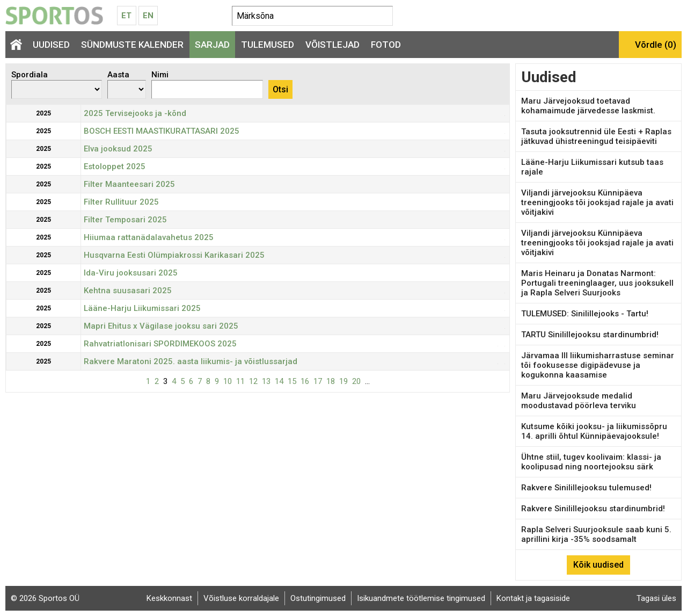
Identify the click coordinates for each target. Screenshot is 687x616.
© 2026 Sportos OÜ (45, 598)
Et (126, 16)
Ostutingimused (318, 598)
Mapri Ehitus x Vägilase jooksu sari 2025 (161, 326)
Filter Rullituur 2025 (121, 202)
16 (305, 381)
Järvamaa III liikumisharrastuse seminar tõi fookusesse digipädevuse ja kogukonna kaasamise (598, 365)
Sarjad (212, 45)
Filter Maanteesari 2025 (129, 184)
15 (292, 381)
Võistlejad (332, 45)
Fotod (386, 45)
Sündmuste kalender (132, 45)
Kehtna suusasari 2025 (128, 291)
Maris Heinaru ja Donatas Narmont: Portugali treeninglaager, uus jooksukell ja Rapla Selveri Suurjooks (597, 283)
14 (279, 381)
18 (331, 381)
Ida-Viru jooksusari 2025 (131, 273)
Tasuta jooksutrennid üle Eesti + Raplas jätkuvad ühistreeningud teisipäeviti (596, 136)
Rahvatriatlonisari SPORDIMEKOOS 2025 (160, 344)
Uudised (51, 45)
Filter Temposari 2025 (125, 220)
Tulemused (268, 45)
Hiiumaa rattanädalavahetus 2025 (149, 237)
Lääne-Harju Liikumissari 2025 (142, 308)
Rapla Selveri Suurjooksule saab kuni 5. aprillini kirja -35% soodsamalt (596, 534)
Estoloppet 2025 (115, 166)
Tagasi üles (656, 598)
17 (318, 381)
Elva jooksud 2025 (118, 149)
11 (240, 381)
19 (343, 381)
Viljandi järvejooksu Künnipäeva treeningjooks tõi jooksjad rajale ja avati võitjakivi (597, 202)
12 (253, 381)
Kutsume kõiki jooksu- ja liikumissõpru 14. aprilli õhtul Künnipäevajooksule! (594, 431)
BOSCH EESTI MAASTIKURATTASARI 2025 (162, 131)
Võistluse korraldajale (241, 598)
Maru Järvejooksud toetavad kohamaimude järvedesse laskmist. (588, 106)
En (148, 16)
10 (228, 381)
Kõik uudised (598, 565)
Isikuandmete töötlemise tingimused (421, 598)
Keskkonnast (169, 598)
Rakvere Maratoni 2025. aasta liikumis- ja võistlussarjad (191, 361)
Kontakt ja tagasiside (533, 598)
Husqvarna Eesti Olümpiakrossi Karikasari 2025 (174, 255)
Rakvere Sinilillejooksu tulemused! (586, 488)
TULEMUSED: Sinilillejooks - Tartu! (585, 314)
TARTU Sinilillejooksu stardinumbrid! (590, 335)
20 (356, 381)
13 (266, 381)
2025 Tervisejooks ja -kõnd (135, 113)
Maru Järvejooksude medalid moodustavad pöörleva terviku (579, 401)
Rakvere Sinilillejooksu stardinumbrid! (593, 509)
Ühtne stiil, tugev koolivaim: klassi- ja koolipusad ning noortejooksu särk (591, 462)
